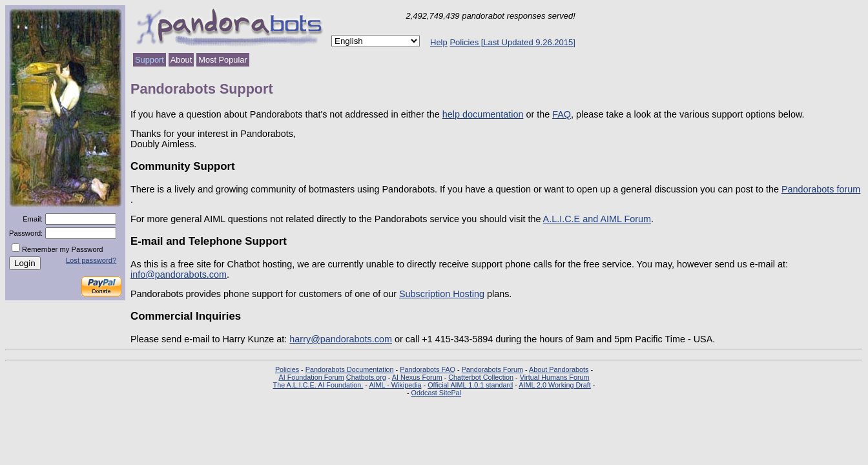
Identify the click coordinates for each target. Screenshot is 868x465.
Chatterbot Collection (481, 377)
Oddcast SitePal (436, 393)
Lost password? (91, 260)
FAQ (562, 114)
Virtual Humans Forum (555, 377)
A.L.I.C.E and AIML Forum (597, 219)
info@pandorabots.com (179, 274)
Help (439, 42)
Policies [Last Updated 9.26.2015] (512, 42)
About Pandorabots (559, 369)
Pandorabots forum (821, 189)
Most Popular (222, 60)
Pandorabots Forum (492, 369)
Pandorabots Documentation (350, 369)
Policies (287, 369)
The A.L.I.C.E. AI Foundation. (318, 385)
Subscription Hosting (442, 294)
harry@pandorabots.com (341, 339)
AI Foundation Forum (311, 377)
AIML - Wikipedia (395, 385)
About (181, 60)
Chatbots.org (366, 377)
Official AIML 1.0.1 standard (470, 385)
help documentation (483, 114)
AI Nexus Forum (417, 377)
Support (150, 60)
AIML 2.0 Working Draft (555, 385)
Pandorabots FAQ (428, 369)
